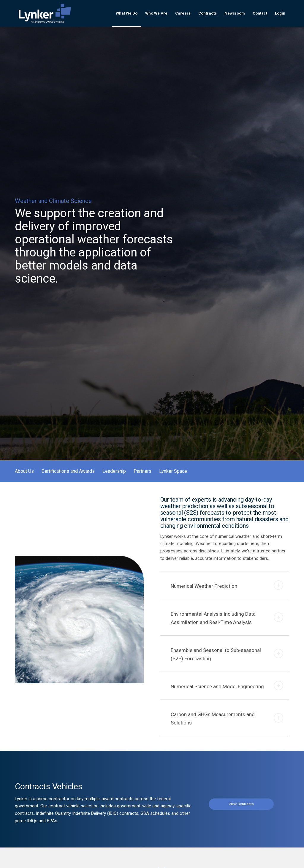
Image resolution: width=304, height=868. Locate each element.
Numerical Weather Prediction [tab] (227, 585)
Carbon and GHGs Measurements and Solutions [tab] (227, 719)
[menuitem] (127, 13)
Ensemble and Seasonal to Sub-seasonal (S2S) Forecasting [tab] (227, 654)
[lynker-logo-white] (45, 13)
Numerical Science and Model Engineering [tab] (227, 686)
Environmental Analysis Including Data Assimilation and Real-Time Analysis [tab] (227, 618)
